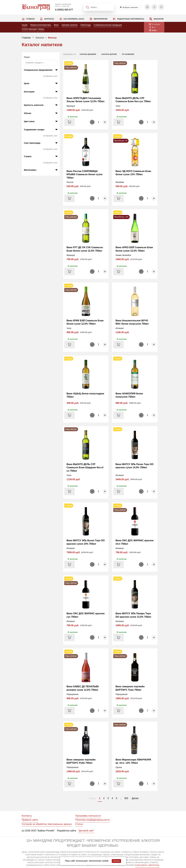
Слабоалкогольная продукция (108, 25)
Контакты (49, 19)
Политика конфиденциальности (92, 820)
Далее (135, 798)
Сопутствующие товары (33, 29)
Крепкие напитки (70, 25)
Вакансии (159, 19)
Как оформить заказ (74, 19)
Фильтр (52, 38)
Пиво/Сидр (86, 25)
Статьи (79, 824)
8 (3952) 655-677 (64, 10)
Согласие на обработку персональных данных (47, 824)
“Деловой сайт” (86, 831)
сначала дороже (109, 54)
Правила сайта (30, 820)
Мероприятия (101, 19)
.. (121, 798)
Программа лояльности (88, 816)
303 (126, 798)
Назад (92, 798)
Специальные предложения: (38, 70)
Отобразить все (50, 76)
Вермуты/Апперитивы (41, 25)
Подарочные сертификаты (131, 19)
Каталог (40, 38)
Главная (30, 19)
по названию (128, 54)
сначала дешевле (88, 54)
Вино (56, 25)
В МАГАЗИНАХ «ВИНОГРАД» (147, 865)
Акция (25, 25)
